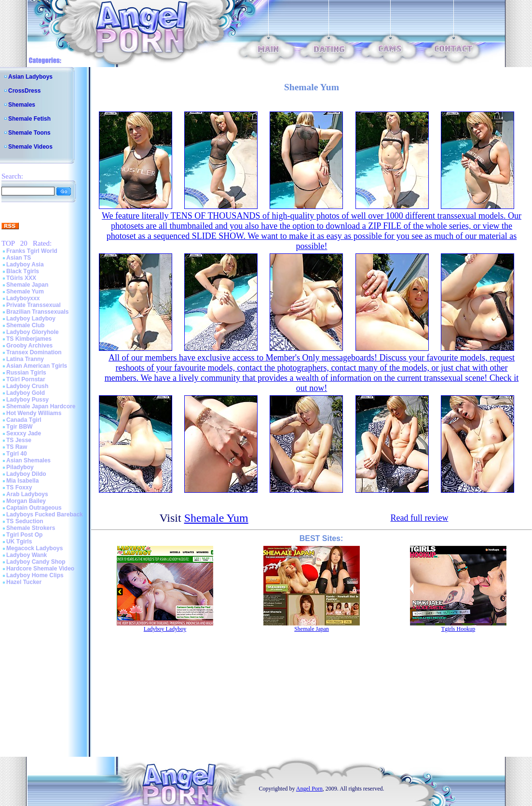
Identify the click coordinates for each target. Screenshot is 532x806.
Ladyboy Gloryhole (33, 332)
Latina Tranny (25, 359)
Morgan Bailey (26, 501)
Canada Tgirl (24, 420)
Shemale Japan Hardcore (41, 406)
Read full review (419, 518)
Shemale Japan (27, 285)
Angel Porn (309, 789)
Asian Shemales (28, 460)
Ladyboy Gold (26, 393)
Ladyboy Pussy (27, 400)
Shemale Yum (25, 292)
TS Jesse (19, 440)
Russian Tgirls (26, 373)
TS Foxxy (19, 487)
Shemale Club (25, 325)
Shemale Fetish (29, 119)
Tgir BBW (20, 427)
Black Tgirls (23, 271)
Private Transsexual (34, 305)
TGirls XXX (21, 278)
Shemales (22, 105)
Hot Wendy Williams (34, 413)
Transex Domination (34, 352)
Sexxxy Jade (24, 433)
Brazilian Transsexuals (37, 312)
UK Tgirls (19, 542)
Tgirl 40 (17, 454)
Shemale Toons (29, 133)
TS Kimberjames (29, 339)
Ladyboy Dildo (26, 474)
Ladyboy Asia (25, 264)
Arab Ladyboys (27, 494)
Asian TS (19, 258)
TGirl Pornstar (26, 379)
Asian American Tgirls (37, 366)
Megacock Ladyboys (34, 548)
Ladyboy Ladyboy (31, 319)
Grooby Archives (29, 346)
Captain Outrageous (34, 508)
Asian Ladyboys (30, 77)
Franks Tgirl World (32, 251)
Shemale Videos (30, 147)
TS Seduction (25, 521)
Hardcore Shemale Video (40, 569)
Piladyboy (20, 467)
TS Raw (17, 447)
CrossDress (24, 91)
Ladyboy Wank (27, 555)
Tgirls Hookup (458, 629)
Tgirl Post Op (24, 535)
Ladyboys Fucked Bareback (45, 514)
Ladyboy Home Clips (35, 575)
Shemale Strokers (31, 528)
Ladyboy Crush (27, 386)
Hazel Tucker (24, 582)
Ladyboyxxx (23, 298)
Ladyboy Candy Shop (36, 562)
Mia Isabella (22, 481)
